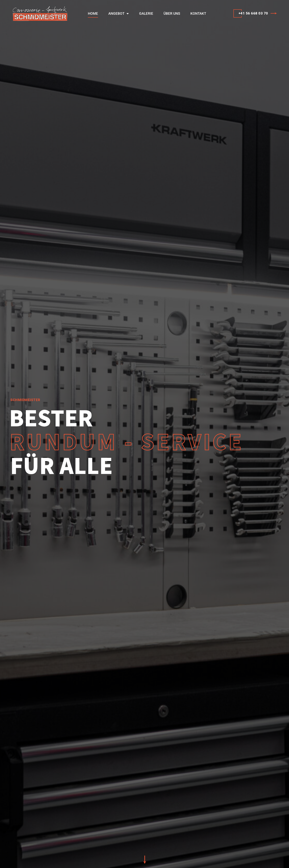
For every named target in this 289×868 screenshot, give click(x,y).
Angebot (119, 14)
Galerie (146, 13)
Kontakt (198, 13)
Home (93, 13)
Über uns (172, 13)
